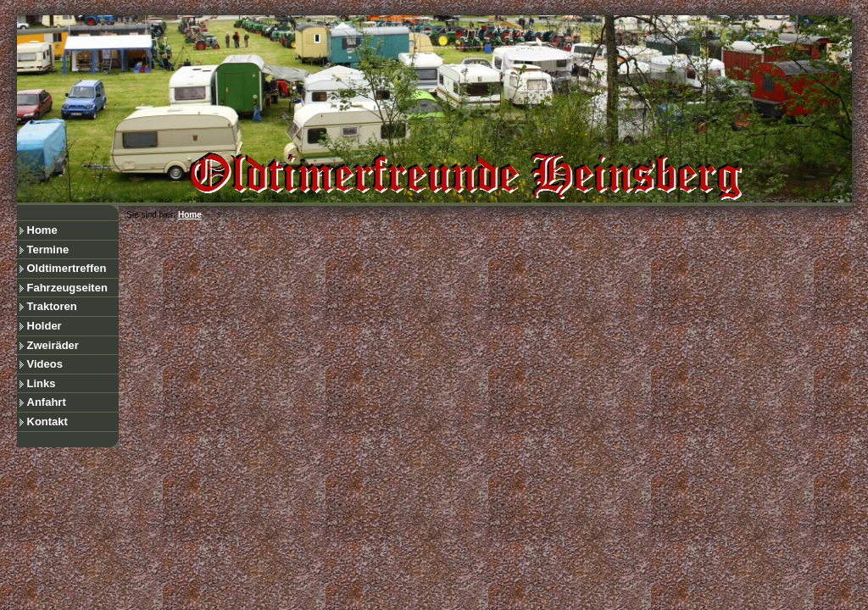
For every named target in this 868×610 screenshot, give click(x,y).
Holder (45, 326)
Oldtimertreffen (67, 268)
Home (42, 230)
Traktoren (52, 306)
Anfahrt (47, 402)
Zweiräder (53, 345)
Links (42, 383)
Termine (48, 250)
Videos (45, 364)
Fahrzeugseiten (67, 288)
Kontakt (47, 421)
